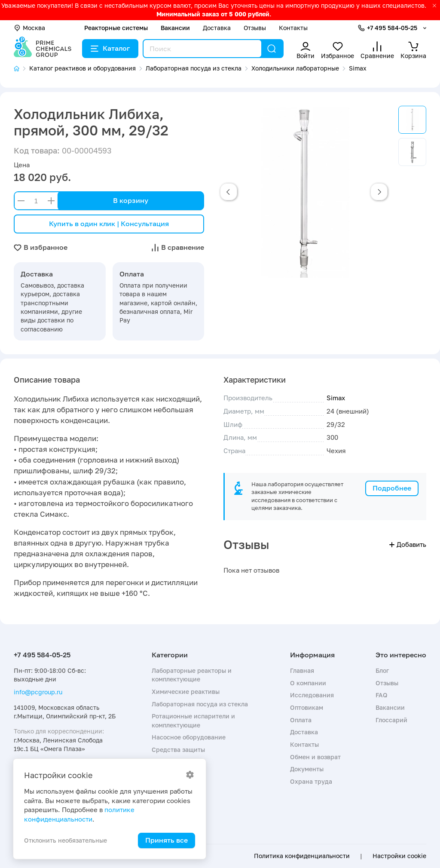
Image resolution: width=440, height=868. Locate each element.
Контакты (293, 28)
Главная (302, 670)
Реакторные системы (116, 28)
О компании (308, 683)
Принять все (167, 840)
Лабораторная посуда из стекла (200, 704)
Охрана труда (311, 781)
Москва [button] (29, 28)
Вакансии (175, 28)
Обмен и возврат (315, 757)
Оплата (301, 720)
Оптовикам (307, 707)
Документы (307, 769)
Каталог (110, 48)
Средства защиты (178, 750)
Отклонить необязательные (66, 840)
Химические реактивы (186, 692)
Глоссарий (391, 720)
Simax (336, 398)
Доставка (217, 28)
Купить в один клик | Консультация (109, 224)
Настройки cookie (399, 856)
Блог (382, 670)
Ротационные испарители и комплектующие (193, 720)
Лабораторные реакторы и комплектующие (192, 675)
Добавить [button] (408, 544)
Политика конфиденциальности (302, 856)
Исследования (312, 695)
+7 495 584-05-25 (392, 28)
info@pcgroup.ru (38, 692)
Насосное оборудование (189, 737)
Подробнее (392, 488)
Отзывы (255, 28)
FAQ (382, 695)
